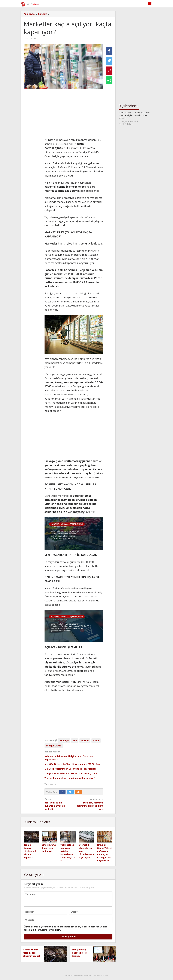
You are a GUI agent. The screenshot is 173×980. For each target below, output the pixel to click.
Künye (133, 121)
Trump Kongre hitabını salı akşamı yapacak (30, 851)
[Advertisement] (74, 114)
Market (85, 741)
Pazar (96, 741)
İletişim (124, 121)
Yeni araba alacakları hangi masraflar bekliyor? (70, 778)
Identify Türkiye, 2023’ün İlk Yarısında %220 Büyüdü (72, 764)
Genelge (64, 741)
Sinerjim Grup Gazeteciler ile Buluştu (49, 848)
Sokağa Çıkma (54, 746)
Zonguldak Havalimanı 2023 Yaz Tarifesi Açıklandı (71, 773)
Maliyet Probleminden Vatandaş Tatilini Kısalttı (70, 769)
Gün (75, 741)
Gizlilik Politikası (126, 124)
